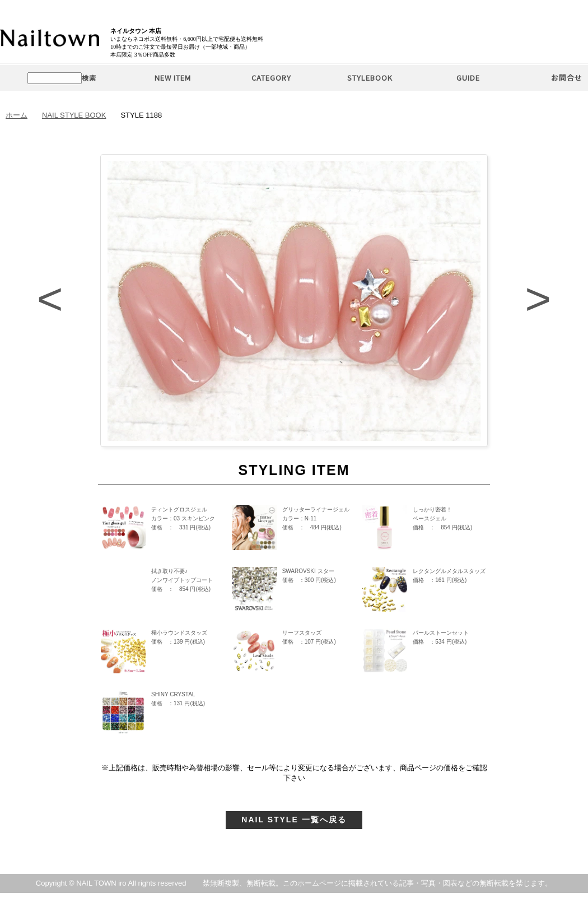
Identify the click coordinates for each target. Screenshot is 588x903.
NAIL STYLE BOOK (74, 115)
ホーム (17, 115)
